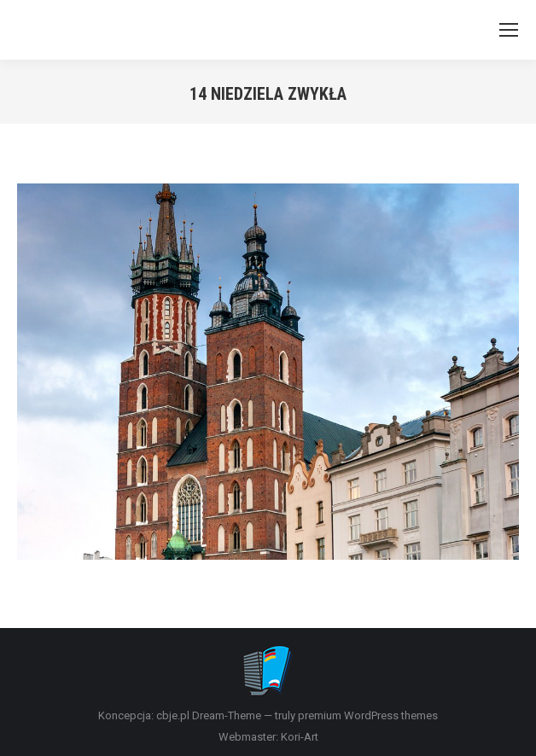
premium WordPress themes (368, 715)
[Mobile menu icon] (509, 30)
